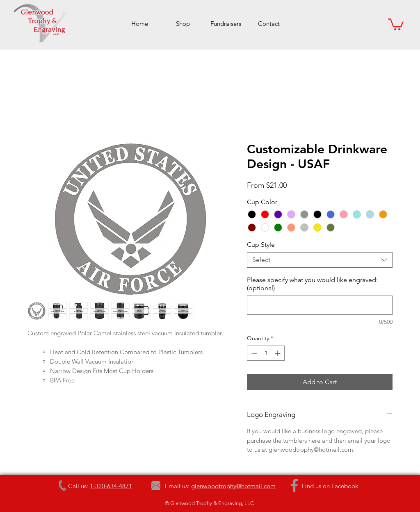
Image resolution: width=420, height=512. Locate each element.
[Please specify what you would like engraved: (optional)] (320, 305)
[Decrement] (253, 353)
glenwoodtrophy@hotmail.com (233, 486)
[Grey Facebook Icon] (294, 486)
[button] (396, 24)
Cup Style (261, 245)
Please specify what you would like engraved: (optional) (312, 284)
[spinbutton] (266, 353)
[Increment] (278, 353)
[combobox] (320, 260)
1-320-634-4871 (111, 486)
